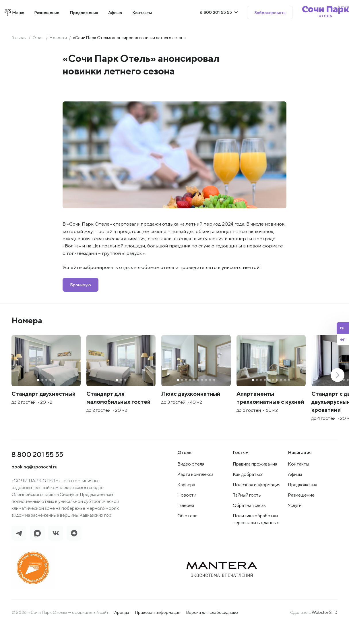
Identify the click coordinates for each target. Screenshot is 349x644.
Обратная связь (249, 524)
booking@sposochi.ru (35, 485)
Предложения (303, 503)
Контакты (298, 482)
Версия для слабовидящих (212, 631)
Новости (59, 38)
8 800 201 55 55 (38, 473)
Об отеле (187, 534)
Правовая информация (158, 631)
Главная (19, 38)
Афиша (295, 493)
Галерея (186, 524)
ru (342, 328)
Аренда (122, 631)
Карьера (186, 503)
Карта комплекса (195, 493)
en (343, 339)
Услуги (295, 524)
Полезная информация (257, 503)
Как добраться (248, 493)
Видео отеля (191, 482)
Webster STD (324, 631)
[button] (338, 384)
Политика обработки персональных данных (256, 538)
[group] (64, 390)
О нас (38, 38)
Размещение (301, 513)
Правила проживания (255, 482)
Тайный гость (247, 513)
